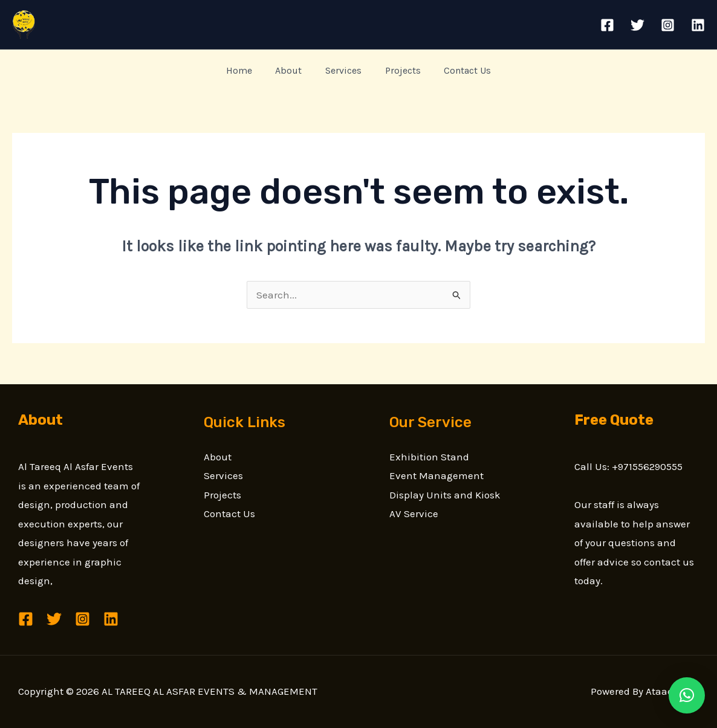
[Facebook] (607, 25)
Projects (399, 70)
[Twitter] (638, 25)
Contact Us (459, 70)
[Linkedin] (698, 25)
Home (247, 70)
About (293, 70)
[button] (687, 695)
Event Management (436, 475)
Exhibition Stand (429, 457)
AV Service (414, 514)
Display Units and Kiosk (445, 495)
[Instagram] (668, 25)
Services (343, 70)
